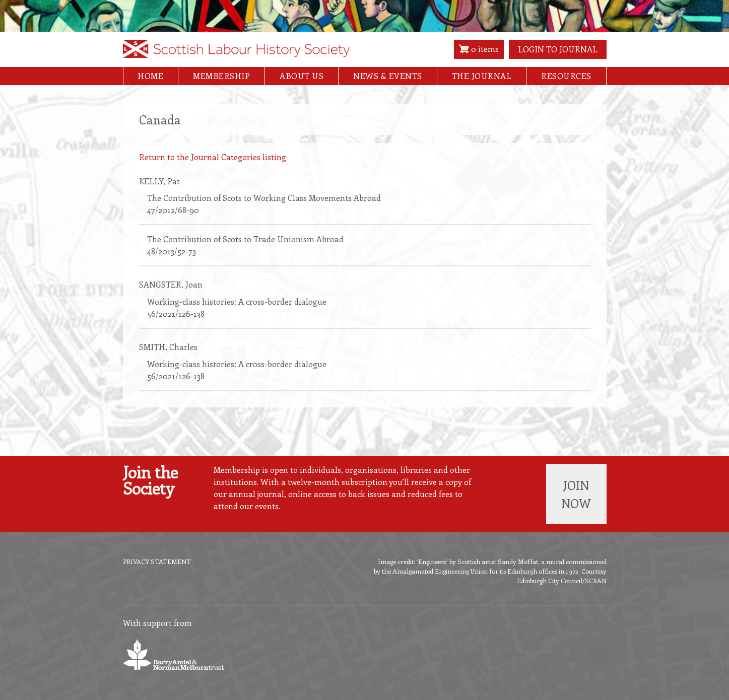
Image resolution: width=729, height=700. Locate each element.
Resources (566, 76)
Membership (221, 76)
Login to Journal (558, 49)
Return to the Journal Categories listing (213, 157)
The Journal (482, 76)
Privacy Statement (157, 561)
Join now (576, 494)
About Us (302, 76)
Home (150, 76)
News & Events (388, 76)
